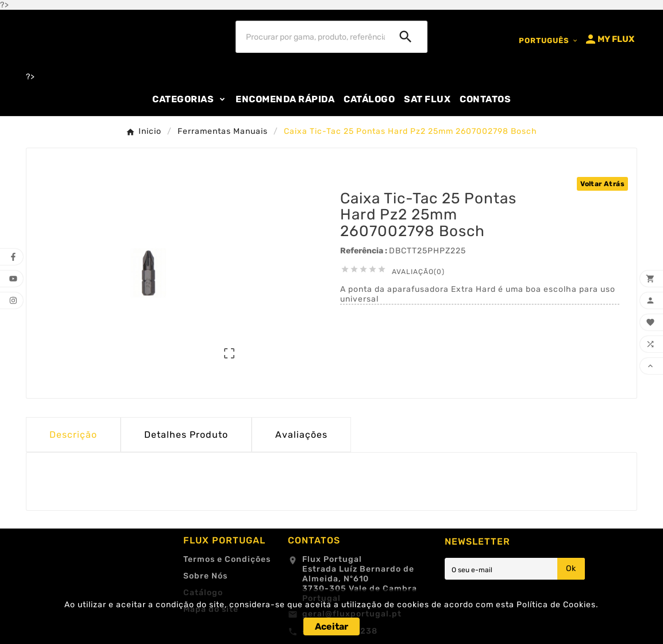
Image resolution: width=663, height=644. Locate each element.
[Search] (406, 37)
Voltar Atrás (602, 184)
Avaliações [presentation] (301, 435)
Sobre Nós (205, 576)
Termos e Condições (227, 559)
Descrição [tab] (73, 435)
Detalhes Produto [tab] (186, 435)
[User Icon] (609, 39)
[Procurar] (311, 37)
